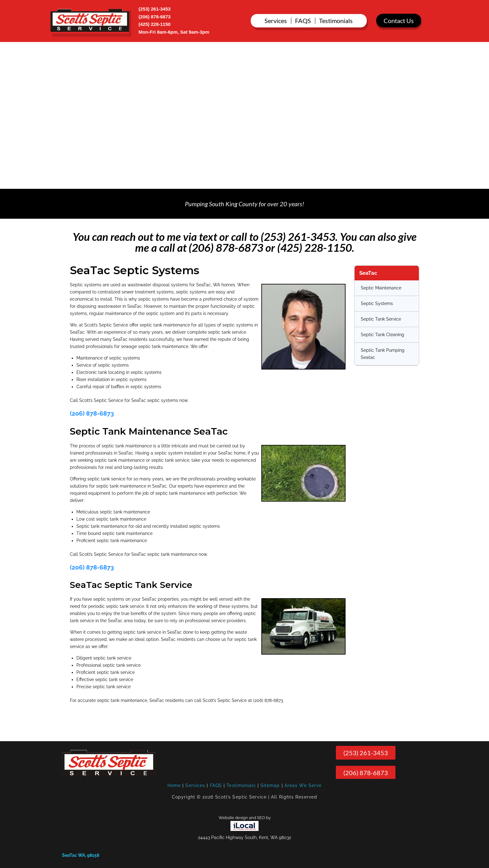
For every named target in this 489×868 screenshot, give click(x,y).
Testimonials (241, 785)
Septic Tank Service (381, 319)
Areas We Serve (303, 785)
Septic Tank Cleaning (382, 335)
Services (195, 785)
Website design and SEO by (245, 818)
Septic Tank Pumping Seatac (383, 354)
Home (174, 785)
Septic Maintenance (381, 288)
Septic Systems (377, 303)
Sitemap (270, 785)
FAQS (216, 785)
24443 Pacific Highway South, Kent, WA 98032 (244, 837)
